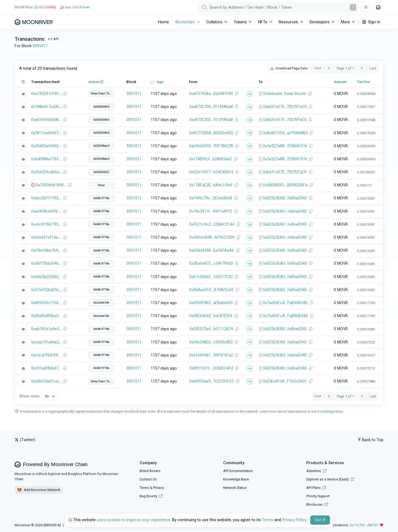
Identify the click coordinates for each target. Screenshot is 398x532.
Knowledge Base (330, 411)
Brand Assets (150, 471)
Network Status (235, 488)
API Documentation (238, 471)
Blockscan (317, 504)
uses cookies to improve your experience (134, 520)
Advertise (316, 471)
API (53, 39)
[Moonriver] (34, 22)
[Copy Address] (237, 94)
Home (163, 22)
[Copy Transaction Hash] (65, 94)
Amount (340, 82)
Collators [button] (214, 22)
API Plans (316, 488)
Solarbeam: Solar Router (285, 94)
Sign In (371, 22)
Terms (144, 488)
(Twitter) (25, 440)
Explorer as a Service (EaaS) (330, 479)
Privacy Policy (294, 520)
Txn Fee (363, 82)
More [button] (345, 22)
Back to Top (371, 440)
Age (160, 82)
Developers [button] (320, 22)
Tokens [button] (240, 22)
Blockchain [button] (185, 22)
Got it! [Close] (320, 520)
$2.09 (39, 7)
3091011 (40, 46)
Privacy (159, 488)
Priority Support (318, 496)
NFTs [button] (263, 22)
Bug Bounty (148, 496)
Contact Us (148, 479)
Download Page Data (289, 68)
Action (94, 82)
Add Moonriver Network (39, 490)
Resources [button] (288, 22)
